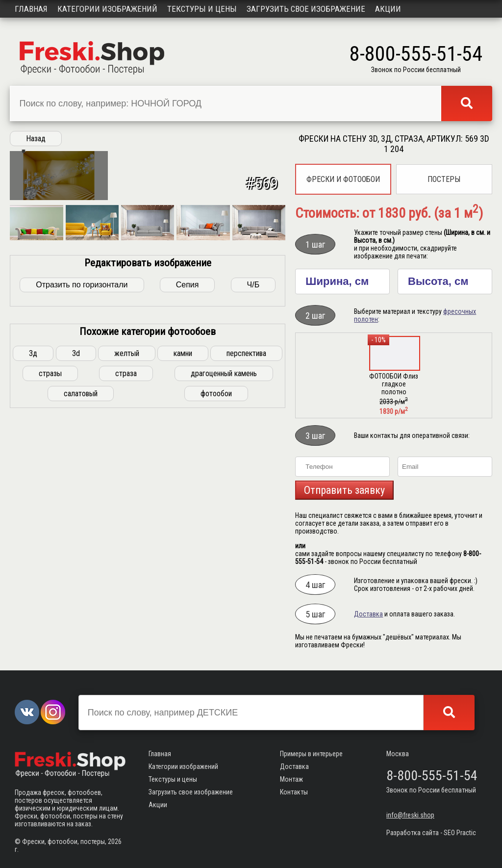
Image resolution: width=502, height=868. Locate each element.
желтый (127, 496)
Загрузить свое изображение (306, 9)
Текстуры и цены (202, 9)
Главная (31, 9)
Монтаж (291, 779)
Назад (36, 139)
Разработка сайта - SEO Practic (431, 833)
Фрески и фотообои (343, 179)
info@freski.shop (410, 815)
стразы (50, 516)
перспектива (246, 496)
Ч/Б (253, 427)
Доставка (368, 614)
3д (33, 496)
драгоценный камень (224, 516)
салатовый (81, 536)
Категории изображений (107, 9)
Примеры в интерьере (311, 754)
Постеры (444, 179)
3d (76, 496)
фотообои (216, 536)
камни (183, 496)
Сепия (188, 427)
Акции (388, 9)
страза (126, 516)
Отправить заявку (344, 490)
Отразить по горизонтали (82, 427)
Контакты (294, 792)
